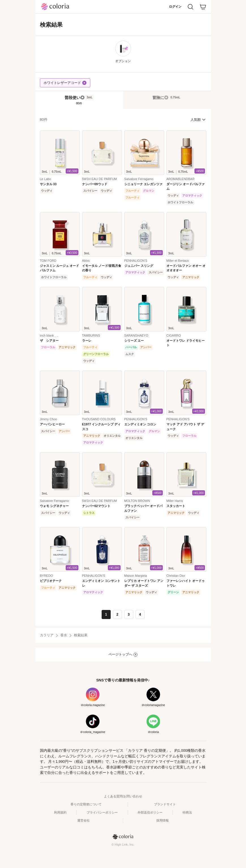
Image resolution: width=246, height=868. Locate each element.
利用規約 (60, 812)
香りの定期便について (86, 804)
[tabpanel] (123, 367)
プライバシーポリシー (102, 812)
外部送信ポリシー (150, 812)
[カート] (203, 7)
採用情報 (162, 820)
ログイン (175, 7)
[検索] (191, 7)
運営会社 (84, 820)
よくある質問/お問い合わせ (123, 796)
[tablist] (123, 100)
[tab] (79, 100)
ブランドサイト (165, 804)
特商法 (187, 812)
